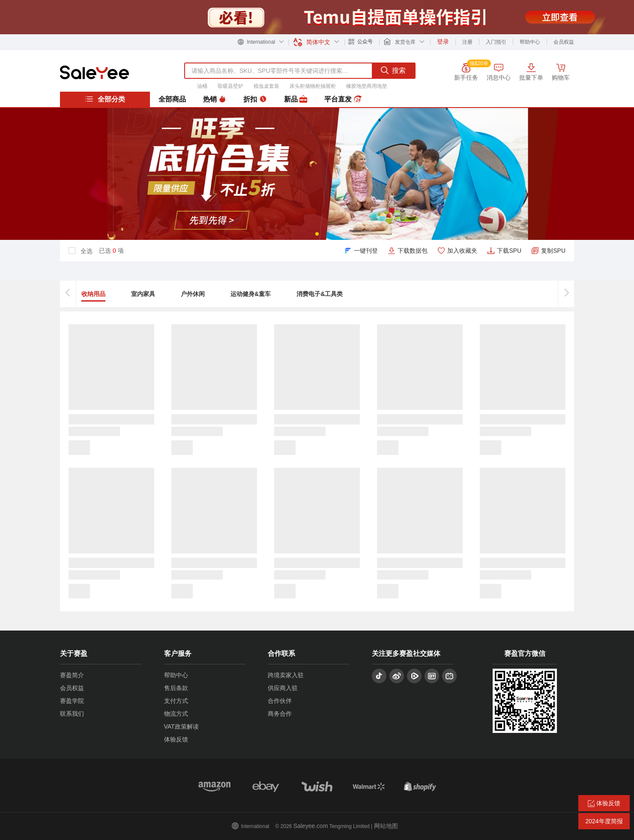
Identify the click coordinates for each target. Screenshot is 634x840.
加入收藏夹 (462, 251)
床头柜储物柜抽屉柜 (313, 86)
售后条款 (176, 688)
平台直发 (343, 99)
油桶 (202, 86)
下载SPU (509, 251)
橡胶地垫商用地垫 (367, 86)
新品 (296, 99)
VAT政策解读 (181, 726)
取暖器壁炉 (230, 86)
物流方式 (176, 714)
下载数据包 (413, 251)
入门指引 (496, 42)
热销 (215, 99)
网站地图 (386, 826)
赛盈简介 (72, 675)
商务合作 (280, 714)
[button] (317, 234)
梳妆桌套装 (266, 86)
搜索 (393, 70)
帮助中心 (530, 42)
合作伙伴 (280, 701)
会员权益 (564, 42)
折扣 (255, 99)
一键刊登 (366, 251)
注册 (467, 42)
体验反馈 (176, 739)
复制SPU (553, 251)
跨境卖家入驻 (286, 675)
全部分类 (105, 99)
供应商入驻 (283, 688)
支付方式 (176, 701)
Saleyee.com (311, 826)
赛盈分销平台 (94, 72)
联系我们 (72, 714)
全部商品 (172, 99)
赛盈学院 (72, 701)
